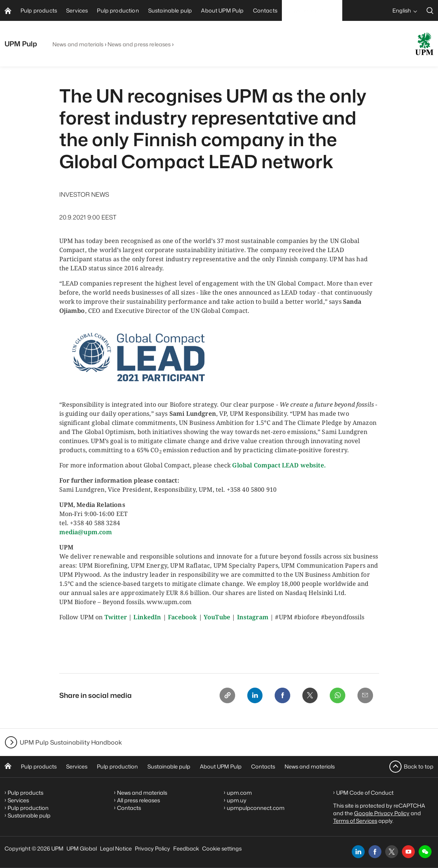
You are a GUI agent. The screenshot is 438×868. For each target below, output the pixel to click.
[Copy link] (220, 696)
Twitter (116, 617)
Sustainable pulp (169, 766)
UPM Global (82, 848)
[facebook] (375, 852)
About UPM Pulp (221, 766)
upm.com (239, 793)
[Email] (365, 696)
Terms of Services (355, 821)
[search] (430, 10)
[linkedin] (358, 852)
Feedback (186, 848)
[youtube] (408, 852)
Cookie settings (222, 848)
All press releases (138, 800)
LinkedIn (147, 617)
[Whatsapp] (336, 696)
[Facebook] (278, 696)
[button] (425, 852)
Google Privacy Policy (382, 813)
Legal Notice (116, 848)
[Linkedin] (249, 696)
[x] (392, 852)
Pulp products (39, 766)
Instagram (253, 617)
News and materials (78, 44)
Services (77, 766)
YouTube (217, 617)
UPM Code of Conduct (365, 793)
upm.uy (237, 800)
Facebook (182, 617)
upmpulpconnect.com (256, 808)
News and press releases (139, 44)
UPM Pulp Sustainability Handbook (71, 742)
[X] (307, 696)
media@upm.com (86, 532)
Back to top (419, 766)
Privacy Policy (153, 848)
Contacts (263, 766)
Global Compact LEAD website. (279, 465)
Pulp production (117, 766)
